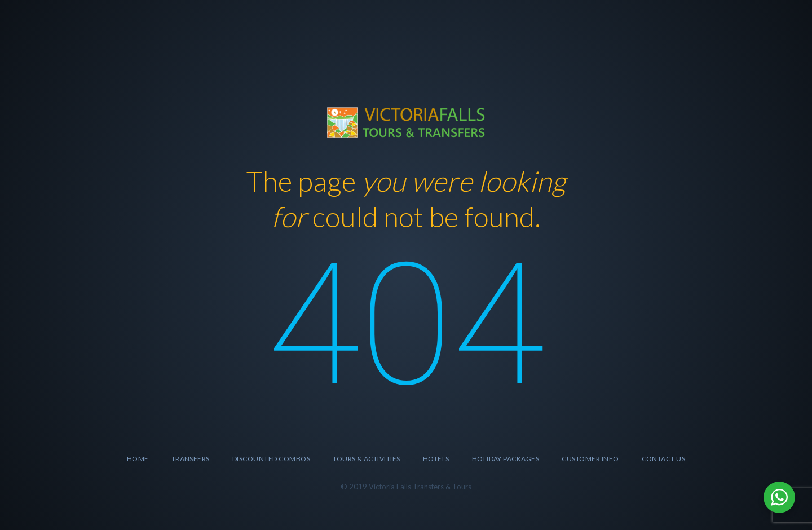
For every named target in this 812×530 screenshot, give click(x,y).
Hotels (436, 459)
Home (138, 459)
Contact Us (664, 459)
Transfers (191, 459)
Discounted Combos (271, 459)
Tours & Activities (367, 459)
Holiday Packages (506, 459)
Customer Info (590, 459)
